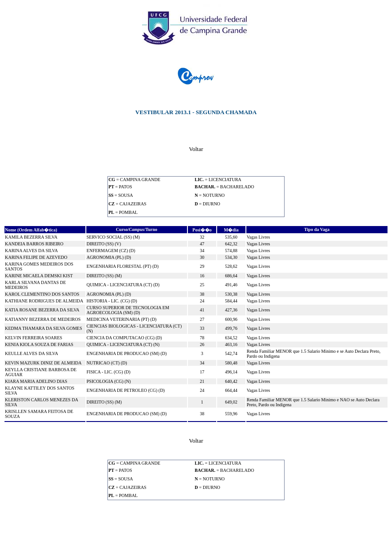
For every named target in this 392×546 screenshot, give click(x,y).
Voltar (196, 149)
